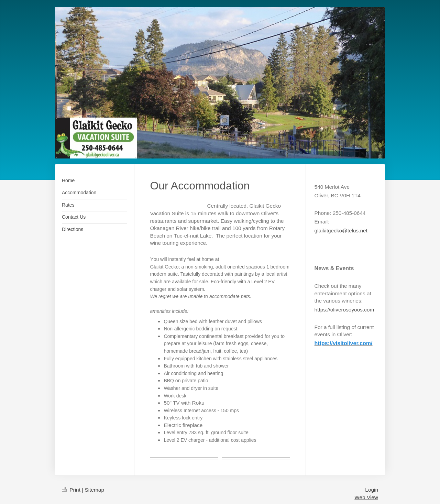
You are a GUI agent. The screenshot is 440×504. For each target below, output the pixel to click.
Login (372, 490)
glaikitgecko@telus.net (341, 231)
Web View (366, 497)
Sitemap (94, 490)
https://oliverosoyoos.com (344, 310)
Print (72, 490)
